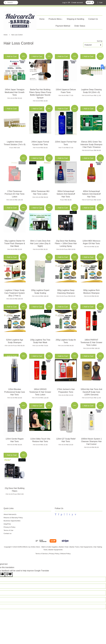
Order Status (80, 26)
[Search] (11, 3)
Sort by (100, 41)
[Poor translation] (9, 575)
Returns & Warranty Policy (13, 518)
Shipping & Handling (75, 19)
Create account (77, 3)
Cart (101, 3)
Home (42, 19)
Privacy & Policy (9, 527)
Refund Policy (66, 554)
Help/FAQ (7, 524)
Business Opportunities (12, 521)
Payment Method (63, 26)
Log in (65, 3)
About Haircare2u (10, 514)
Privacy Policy (54, 554)
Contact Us (93, 19)
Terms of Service (42, 554)
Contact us (8, 533)
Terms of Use (8, 530)
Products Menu (56, 19)
